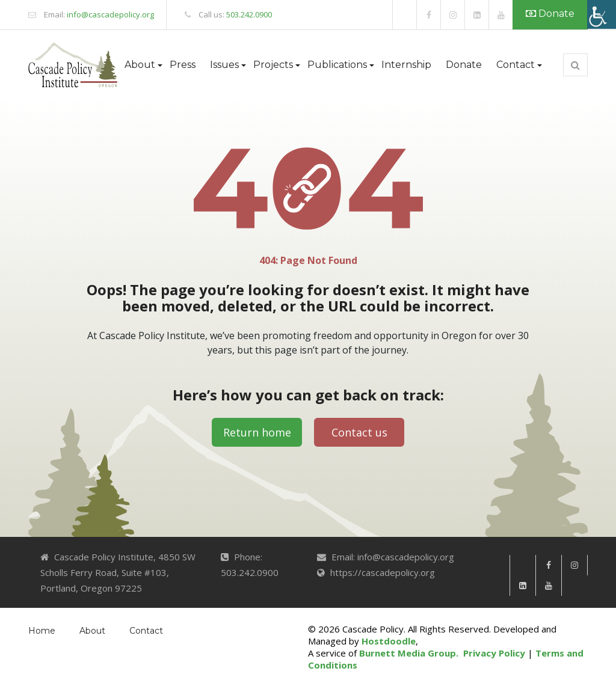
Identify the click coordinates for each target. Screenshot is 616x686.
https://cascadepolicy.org (383, 572)
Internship (406, 65)
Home (42, 631)
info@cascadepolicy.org (110, 14)
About (92, 631)
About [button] (140, 65)
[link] (405, 15)
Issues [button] (224, 65)
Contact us (359, 432)
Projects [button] (273, 65)
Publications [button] (337, 65)
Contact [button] (516, 65)
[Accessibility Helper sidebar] (602, 14)
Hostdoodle (389, 641)
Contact (146, 631)
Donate (550, 14)
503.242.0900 (249, 14)
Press (183, 65)
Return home (257, 432)
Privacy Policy (494, 653)
